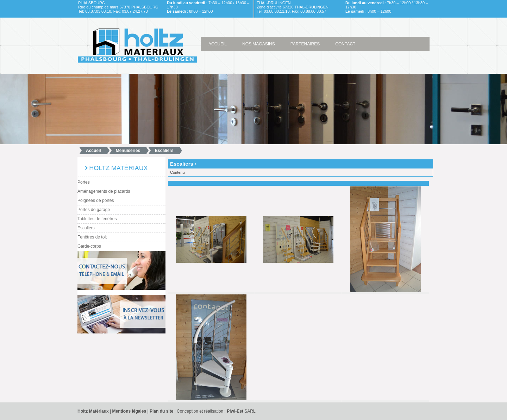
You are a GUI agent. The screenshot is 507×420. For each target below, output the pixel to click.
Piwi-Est (235, 411)
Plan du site (161, 411)
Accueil (93, 151)
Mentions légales (130, 411)
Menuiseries (128, 151)
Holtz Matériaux (93, 411)
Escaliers (164, 151)
